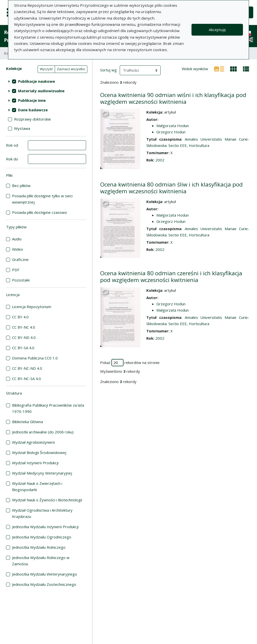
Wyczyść (46, 69)
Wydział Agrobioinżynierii (33, 442)
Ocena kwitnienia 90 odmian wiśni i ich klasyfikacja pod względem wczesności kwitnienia (173, 98)
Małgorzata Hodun (173, 126)
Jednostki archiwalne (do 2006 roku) (43, 432)
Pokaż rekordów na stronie (130, 363)
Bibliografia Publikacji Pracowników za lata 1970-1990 (48, 408)
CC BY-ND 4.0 (24, 337)
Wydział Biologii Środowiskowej (39, 452)
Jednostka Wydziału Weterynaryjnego (45, 574)
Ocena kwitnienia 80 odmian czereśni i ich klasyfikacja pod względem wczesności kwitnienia (171, 277)
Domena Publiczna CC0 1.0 (35, 358)
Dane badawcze (33, 110)
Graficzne (20, 259)
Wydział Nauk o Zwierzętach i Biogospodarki (37, 486)
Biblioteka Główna (27, 422)
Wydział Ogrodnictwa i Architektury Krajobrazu (42, 513)
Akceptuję (217, 30)
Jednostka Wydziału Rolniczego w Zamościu (41, 561)
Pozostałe (21, 280)
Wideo (18, 249)
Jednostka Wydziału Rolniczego (39, 547)
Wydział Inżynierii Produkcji (35, 463)
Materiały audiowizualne (41, 91)
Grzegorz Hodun (171, 132)
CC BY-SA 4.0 (23, 348)
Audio (17, 239)
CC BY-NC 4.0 (24, 327)
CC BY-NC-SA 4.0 (26, 379)
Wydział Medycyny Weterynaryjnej (42, 473)
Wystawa (22, 128)
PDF (16, 270)
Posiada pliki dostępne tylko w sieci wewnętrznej (42, 199)
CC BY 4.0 (20, 317)
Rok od (12, 145)
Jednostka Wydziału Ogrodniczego (42, 537)
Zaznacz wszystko (71, 69)
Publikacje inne (32, 100)
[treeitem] (46, 81)
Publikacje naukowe (37, 81)
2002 (160, 160)
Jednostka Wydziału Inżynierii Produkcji (45, 527)
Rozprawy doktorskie (33, 119)
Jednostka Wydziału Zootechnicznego (44, 584)
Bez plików (21, 186)
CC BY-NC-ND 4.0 (27, 368)
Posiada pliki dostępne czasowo (40, 212)
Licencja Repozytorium (32, 307)
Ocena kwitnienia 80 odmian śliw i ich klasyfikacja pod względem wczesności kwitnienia (171, 188)
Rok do (12, 159)
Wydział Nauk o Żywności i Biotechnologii (47, 500)
